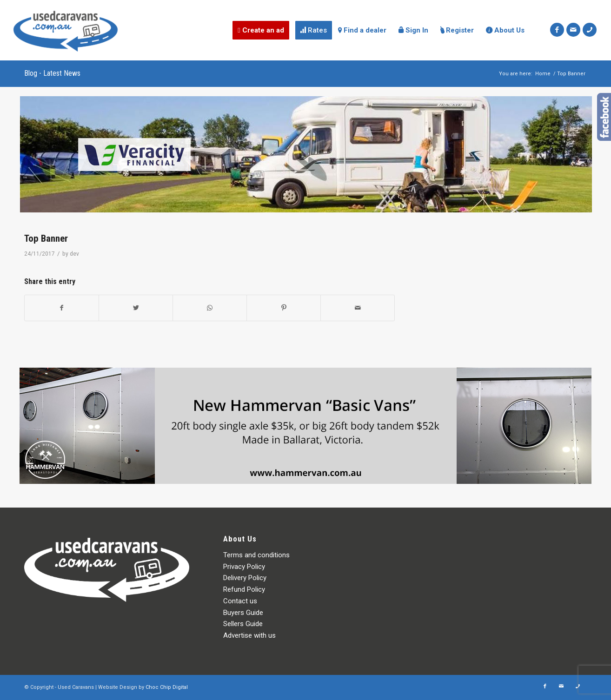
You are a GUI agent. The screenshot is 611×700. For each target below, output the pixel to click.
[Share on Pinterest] (284, 308)
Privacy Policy (244, 567)
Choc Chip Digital (167, 687)
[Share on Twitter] (136, 308)
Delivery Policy (245, 578)
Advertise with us (249, 635)
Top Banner (46, 238)
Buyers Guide (243, 613)
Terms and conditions (256, 555)
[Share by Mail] (358, 308)
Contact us (240, 601)
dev (74, 254)
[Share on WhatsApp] (210, 308)
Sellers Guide (243, 624)
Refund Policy (244, 589)
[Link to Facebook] (557, 30)
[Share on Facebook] (62, 308)
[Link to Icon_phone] (590, 30)
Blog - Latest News (52, 73)
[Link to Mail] (573, 30)
